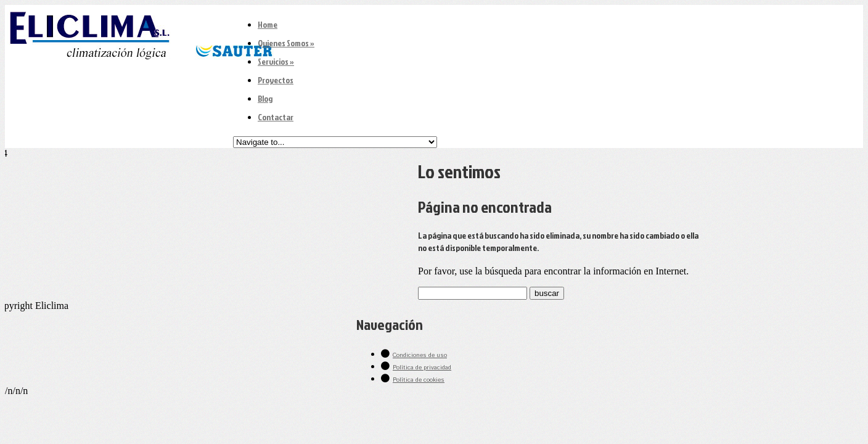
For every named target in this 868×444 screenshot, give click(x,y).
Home (268, 24)
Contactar (276, 117)
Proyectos (276, 80)
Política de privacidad (422, 368)
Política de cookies (419, 380)
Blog (265, 98)
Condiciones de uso (420, 355)
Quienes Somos (286, 43)
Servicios (276, 61)
